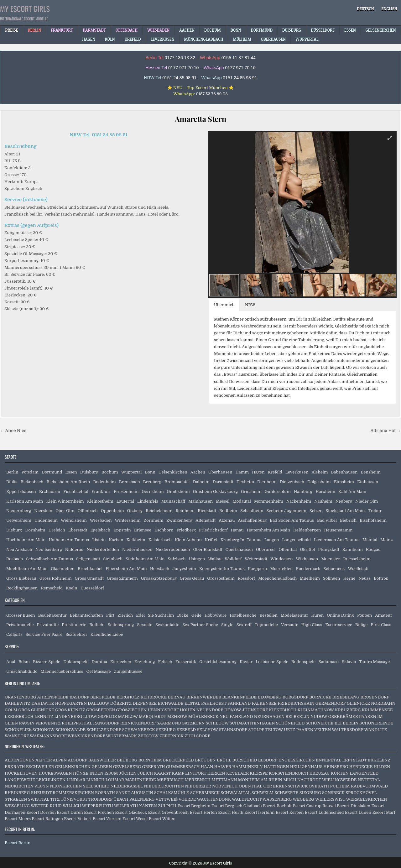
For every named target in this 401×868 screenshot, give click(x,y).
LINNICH (96, 780)
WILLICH (72, 806)
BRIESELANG (346, 697)
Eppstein (122, 530)
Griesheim (251, 492)
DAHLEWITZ (18, 703)
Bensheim (371, 472)
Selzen (316, 511)
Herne (349, 578)
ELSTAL (192, 703)
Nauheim (323, 501)
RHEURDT (41, 793)
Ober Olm (65, 511)
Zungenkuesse (128, 671)
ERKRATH (15, 767)
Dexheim (245, 482)
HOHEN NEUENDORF (202, 710)
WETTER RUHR (46, 806)
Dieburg (14, 530)
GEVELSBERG (127, 767)
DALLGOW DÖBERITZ (110, 703)
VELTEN (323, 730)
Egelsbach (100, 530)
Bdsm (24, 662)
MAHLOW (128, 716)
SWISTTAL (39, 799)
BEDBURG (127, 760)
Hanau (237, 530)
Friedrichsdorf (213, 530)
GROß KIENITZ (70, 710)
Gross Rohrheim (56, 578)
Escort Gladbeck (131, 812)
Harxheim (325, 492)
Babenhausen (344, 472)
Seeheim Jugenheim (286, 511)
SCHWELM (263, 793)
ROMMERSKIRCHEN (73, 793)
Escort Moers (18, 819)
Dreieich (57, 530)
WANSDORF (17, 736)
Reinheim (185, 511)
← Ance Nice (13, 431)
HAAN (207, 767)
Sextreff (244, 625)
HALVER (223, 767)
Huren (317, 615)
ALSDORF (77, 760)
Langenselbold (296, 540)
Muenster (331, 559)
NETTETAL (369, 780)
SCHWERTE (286, 793)
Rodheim (228, 511)
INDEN (96, 773)
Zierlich (125, 615)
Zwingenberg (179, 520)
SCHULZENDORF (104, 730)
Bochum (110, 472)
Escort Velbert (78, 819)
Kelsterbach (160, 540)
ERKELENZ (379, 760)
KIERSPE (259, 773)
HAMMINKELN (247, 767)
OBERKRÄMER (343, 716)
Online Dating (340, 615)
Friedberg (186, 530)
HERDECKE (361, 767)
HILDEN (382, 767)
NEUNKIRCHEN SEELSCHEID (80, 786)
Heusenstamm (339, 530)
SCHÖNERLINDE (376, 723)
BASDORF (79, 697)
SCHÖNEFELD (290, 723)
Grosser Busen (21, 615)
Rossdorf (246, 578)
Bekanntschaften (86, 615)
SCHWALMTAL (235, 793)
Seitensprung (121, 625)
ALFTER (44, 760)
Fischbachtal (76, 492)
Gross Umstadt (89, 578)
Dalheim (201, 482)
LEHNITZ (44, 716)
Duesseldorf (92, 588)
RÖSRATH (105, 793)
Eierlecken (121, 662)
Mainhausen (200, 501)
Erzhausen (50, 492)
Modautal (242, 501)
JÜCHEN (128, 773)
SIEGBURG (310, 793)
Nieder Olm (367, 501)
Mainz (387, 540)
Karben (116, 540)
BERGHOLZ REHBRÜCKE (142, 697)
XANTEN (148, 806)
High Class (312, 625)
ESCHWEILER (40, 767)
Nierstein (43, 511)
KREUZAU (320, 773)
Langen (272, 540)
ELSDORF (268, 760)
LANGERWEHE (20, 780)
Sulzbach (177, 559)
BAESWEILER (102, 760)
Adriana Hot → (386, 431)
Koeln (71, 588)
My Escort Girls (25, 8)
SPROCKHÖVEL (361, 793)
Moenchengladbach (277, 578)
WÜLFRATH (126, 806)
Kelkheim (136, 540)
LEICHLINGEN (51, 780)
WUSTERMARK (122, 736)
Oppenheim (112, 511)
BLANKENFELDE (239, 697)
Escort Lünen (358, 812)
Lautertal (125, 501)
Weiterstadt (256, 559)
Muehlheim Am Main (27, 569)
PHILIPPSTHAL (77, 723)
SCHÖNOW (44, 730)
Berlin (12, 472)
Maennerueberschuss (62, 671)
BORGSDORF (295, 697)
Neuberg (344, 501)
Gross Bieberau (21, 578)
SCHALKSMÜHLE (172, 793)
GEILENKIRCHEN (73, 767)
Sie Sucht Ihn (161, 615)
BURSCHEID (245, 760)
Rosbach (15, 559)
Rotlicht (97, 625)
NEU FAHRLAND (236, 716)
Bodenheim (105, 482)
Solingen (332, 578)
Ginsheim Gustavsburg (215, 492)
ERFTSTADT (354, 760)
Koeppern (258, 569)
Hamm (242, 472)
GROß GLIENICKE (36, 710)
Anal (11, 662)
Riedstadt (207, 511)
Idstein (99, 540)
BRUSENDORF (375, 697)
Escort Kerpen (290, 812)
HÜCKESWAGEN (55, 773)
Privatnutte (48, 625)
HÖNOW (233, 710)
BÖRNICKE (320, 697)
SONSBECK (333, 793)
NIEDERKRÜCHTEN (164, 786)
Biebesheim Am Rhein (68, 482)
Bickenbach (32, 482)
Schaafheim (252, 511)
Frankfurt (101, 492)
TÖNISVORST (74, 799)
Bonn (150, 472)
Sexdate (145, 625)
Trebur (375, 511)
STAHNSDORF (233, 730)
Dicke (183, 615)
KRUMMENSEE (377, 710)
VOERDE (187, 799)
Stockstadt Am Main (345, 511)
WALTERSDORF (348, 730)
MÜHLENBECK (203, 716)
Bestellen (268, 615)
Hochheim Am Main (26, 540)
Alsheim (320, 472)
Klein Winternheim (65, 501)
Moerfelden (281, 569)
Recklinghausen (22, 588)
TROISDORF (100, 799)
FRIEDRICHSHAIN (296, 703)
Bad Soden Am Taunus (292, 520)
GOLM (11, 710)
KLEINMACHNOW (316, 710)
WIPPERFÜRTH (98, 806)
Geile (196, 615)
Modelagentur (294, 615)
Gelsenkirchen (173, 472)
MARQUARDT (152, 716)
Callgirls (14, 634)
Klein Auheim (188, 540)
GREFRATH (153, 767)
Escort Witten (162, 819)
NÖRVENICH (225, 786)
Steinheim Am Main (145, 559)
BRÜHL (224, 760)
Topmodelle (266, 625)
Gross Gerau (192, 578)
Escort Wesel (135, 819)
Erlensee (143, 530)
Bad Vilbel (327, 520)
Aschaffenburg (252, 520)
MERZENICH (198, 780)
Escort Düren (70, 812)
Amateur (384, 615)
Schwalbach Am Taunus (49, 559)
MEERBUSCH (170, 780)
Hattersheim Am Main (268, 530)
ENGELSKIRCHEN (297, 760)
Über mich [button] (224, 305)
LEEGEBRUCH (19, 716)
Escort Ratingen (47, 819)
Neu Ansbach (19, 549)
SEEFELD (186, 730)
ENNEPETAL (328, 760)
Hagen (258, 472)
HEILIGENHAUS (306, 767)
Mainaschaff (173, 501)
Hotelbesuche (243, 615)
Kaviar (246, 662)
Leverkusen (297, 472)
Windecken (281, 559)
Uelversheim (19, 520)
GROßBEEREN (101, 710)
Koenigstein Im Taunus (222, 569)
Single (227, 625)
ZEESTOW (148, 736)
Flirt (110, 615)
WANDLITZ (376, 730)
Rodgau (373, 549)
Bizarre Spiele (47, 662)
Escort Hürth (231, 812)
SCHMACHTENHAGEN (252, 723)
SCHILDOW (217, 723)
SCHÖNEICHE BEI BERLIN (332, 723)
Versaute (290, 625)
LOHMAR (115, 780)
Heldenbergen (307, 530)
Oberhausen (220, 472)
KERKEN (216, 773)
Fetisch (165, 662)
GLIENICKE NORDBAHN (371, 703)
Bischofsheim (373, 520)
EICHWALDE (170, 703)
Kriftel (211, 540)
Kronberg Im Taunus (241, 540)
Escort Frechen (99, 812)
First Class (381, 625)
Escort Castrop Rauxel (314, 806)
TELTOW (274, 730)
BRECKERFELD (178, 760)
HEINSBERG (336, 767)
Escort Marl (384, 812)
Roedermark (308, 569)
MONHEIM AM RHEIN (260, 780)
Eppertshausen (21, 492)
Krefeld (275, 472)
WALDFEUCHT (247, 799)
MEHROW (177, 716)
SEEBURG (166, 730)
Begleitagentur (52, 615)
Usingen (197, 559)
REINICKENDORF (138, 723)
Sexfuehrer (76, 634)
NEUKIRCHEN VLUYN (27, 786)
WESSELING (17, 806)
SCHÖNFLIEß (18, 730)
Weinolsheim (74, 520)
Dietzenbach (292, 482)
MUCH (290, 780)
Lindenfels (148, 501)
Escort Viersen (107, 819)
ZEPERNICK (172, 736)
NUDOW (319, 716)
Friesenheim (126, 492)
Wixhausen (307, 559)
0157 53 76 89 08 (212, 94)
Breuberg (152, 482)
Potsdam (30, 472)
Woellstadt (358, 569)
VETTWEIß (167, 799)
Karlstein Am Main (25, 501)
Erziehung (145, 662)
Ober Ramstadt (208, 549)
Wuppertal (132, 472)
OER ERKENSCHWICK (285, 786)
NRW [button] (250, 305)
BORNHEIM (150, 760)
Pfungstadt (328, 549)
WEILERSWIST (330, 799)
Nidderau (74, 549)
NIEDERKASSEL (127, 786)
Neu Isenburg (49, 549)
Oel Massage (98, 671)
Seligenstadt (88, 559)
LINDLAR (76, 780)
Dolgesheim (319, 482)
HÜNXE (81, 773)
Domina (99, 662)
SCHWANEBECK (139, 730)
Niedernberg (19, 511)
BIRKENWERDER (204, 697)
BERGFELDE (103, 697)
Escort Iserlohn (259, 812)
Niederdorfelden (103, 549)
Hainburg (303, 492)
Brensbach (130, 482)
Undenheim (46, 520)
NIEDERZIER (198, 786)
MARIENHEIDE (140, 780)
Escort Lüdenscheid (324, 812)
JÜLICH (145, 773)
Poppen (365, 615)
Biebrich (348, 520)
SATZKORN (194, 723)
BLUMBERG (270, 697)
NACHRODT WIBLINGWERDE (327, 780)
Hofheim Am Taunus (69, 540)
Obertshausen (239, 549)
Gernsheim (153, 492)
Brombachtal (177, 482)
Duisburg (89, 472)
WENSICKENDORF (86, 736)
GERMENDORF (331, 703)
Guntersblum (278, 492)
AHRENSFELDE (53, 697)
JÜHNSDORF (255, 710)
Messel (223, 501)
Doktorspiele (76, 662)
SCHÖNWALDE (70, 730)
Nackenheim (299, 501)
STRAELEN (16, 799)
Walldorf (233, 559)
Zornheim (154, 520)
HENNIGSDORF (163, 710)
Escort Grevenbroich (168, 812)
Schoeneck (334, 569)
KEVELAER (237, 773)
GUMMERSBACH (183, 767)
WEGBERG (303, 799)
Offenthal (288, 549)
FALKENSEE (264, 703)
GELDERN (102, 767)
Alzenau (227, 520)
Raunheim (353, 549)
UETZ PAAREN (299, 730)
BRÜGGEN (205, 760)
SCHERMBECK (205, 793)
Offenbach (87, 511)
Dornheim (35, 530)
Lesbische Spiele (272, 662)
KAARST (163, 773)
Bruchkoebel (90, 569)
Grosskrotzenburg (159, 578)
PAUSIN (26, 723)
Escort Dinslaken (354, 806)
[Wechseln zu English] (389, 9)
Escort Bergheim (194, 806)
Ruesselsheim (357, 559)
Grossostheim (221, 578)
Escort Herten (203, 812)
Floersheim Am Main (126, 569)
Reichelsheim (159, 511)
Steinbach (113, 559)
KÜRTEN (340, 773)
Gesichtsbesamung (218, 662)
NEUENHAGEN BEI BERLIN (282, 716)
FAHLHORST (214, 703)
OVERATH (319, 786)
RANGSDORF (106, 723)
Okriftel (308, 549)
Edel (140, 615)
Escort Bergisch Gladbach (237, 806)
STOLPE (256, 730)
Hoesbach (160, 569)
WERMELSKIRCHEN (367, 799)
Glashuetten (62, 569)
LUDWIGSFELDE (100, 716)
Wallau (215, 559)
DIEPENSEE (145, 703)
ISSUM (111, 773)
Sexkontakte (167, 625)
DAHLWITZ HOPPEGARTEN (59, 703)
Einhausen (368, 482)
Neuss (365, 578)
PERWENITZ (48, 723)
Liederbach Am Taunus (337, 540)
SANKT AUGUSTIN (134, 793)
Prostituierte (74, 625)
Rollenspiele (303, 662)
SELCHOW (208, 730)
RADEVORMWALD (369, 786)
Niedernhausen (137, 549)
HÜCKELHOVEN (21, 773)
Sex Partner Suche (200, 625)
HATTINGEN (276, 767)
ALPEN (60, 760)
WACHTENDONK (214, 799)
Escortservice (339, 625)
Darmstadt (223, 482)
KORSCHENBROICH (289, 773)
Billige (361, 625)
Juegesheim (184, 569)
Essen (71, 472)
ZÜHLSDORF (197, 736)
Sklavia (349, 662)
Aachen (198, 472)
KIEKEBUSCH (283, 710)
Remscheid (52, 588)
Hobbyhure (216, 615)
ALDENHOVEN (20, 760)
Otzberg (135, 511)
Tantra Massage (374, 662)
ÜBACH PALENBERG (134, 799)
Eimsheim (344, 482)
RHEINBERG (17, 793)
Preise (11, 30)
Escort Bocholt (277, 806)
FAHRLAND (239, 703)
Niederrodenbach (173, 549)
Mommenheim (269, 501)
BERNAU (177, 697)
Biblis (12, 482)
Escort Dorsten (41, 812)
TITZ (55, 799)
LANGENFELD (364, 773)
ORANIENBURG (21, 697)
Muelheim (310, 578)
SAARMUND (169, 723)
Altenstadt (206, 520)
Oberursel (266, 549)
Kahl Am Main (352, 492)
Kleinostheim (100, 501)
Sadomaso (329, 662)
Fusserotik (186, 662)
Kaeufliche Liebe (107, 634)
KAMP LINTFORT (189, 773)
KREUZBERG (348, 710)
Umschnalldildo (22, 671)
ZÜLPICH (167, 806)
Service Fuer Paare (44, 634)
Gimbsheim (178, 492)
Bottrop (381, 578)
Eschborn (164, 530)
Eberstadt (78, 530)
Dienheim (267, 482)
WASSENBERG (277, 799)
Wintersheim (128, 520)
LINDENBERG (68, 716)
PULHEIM (340, 786)
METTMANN (224, 780)
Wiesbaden (101, 520)
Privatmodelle (20, 625)
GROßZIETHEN (131, 710)
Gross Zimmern (122, 578)
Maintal (370, 540)
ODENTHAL (250, 786)
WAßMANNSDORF (48, 736)
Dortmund (52, 472)
